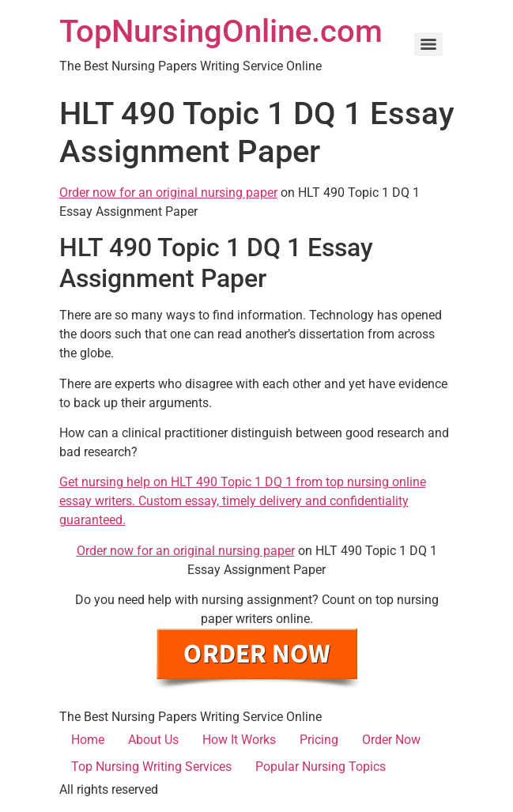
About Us (153, 740)
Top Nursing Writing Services (151, 767)
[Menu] (428, 44)
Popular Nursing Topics (321, 767)
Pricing (319, 740)
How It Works (239, 740)
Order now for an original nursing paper (168, 193)
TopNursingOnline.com (221, 31)
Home (88, 740)
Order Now (391, 740)
